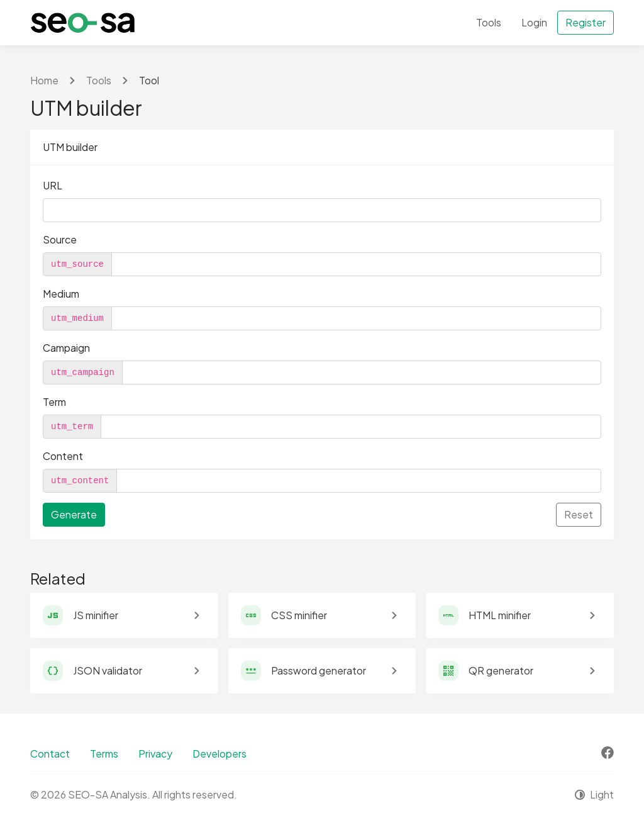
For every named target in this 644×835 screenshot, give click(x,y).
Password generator (319, 670)
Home (44, 80)
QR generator (501, 670)
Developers (219, 754)
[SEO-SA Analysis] (83, 23)
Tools (99, 80)
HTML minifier (500, 615)
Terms (104, 754)
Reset (579, 514)
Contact (50, 754)
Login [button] (534, 22)
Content (63, 456)
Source (60, 239)
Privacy (155, 754)
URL (53, 185)
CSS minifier (299, 615)
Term (54, 402)
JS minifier (96, 615)
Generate (74, 514)
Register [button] (586, 22)
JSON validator (108, 670)
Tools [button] (489, 22)
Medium (61, 294)
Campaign (66, 348)
